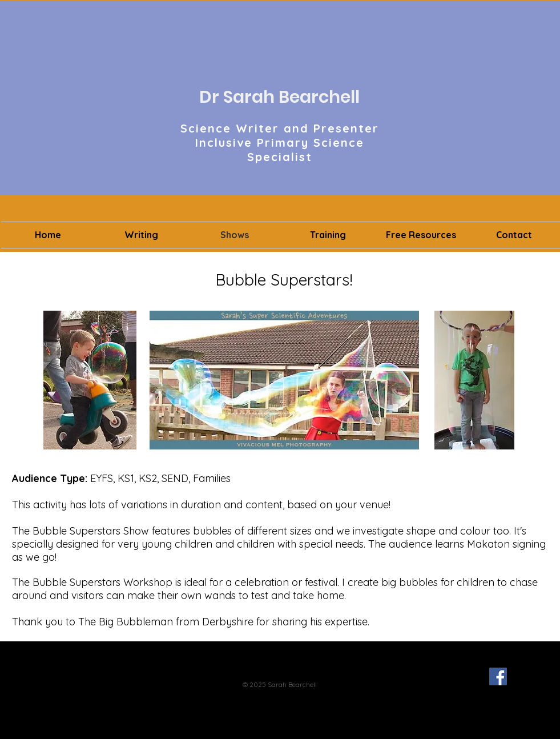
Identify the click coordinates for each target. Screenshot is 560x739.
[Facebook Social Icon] (498, 676)
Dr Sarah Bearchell (279, 97)
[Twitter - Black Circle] (476, 676)
